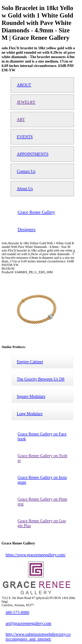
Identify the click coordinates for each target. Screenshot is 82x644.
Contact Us (26, 171)
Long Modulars (30, 413)
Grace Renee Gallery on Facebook (42, 436)
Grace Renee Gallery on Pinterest (42, 501)
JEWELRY (26, 102)
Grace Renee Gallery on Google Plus (42, 523)
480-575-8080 (17, 612)
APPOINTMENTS (33, 154)
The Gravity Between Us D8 (41, 379)
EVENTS (25, 137)
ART (21, 119)
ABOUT (24, 85)
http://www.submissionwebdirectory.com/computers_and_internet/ (38, 636)
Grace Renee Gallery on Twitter (42, 458)
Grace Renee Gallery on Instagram (42, 480)
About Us (25, 188)
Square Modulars (31, 396)
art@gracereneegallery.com (28, 623)
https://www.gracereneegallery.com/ (36, 555)
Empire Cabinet (30, 362)
